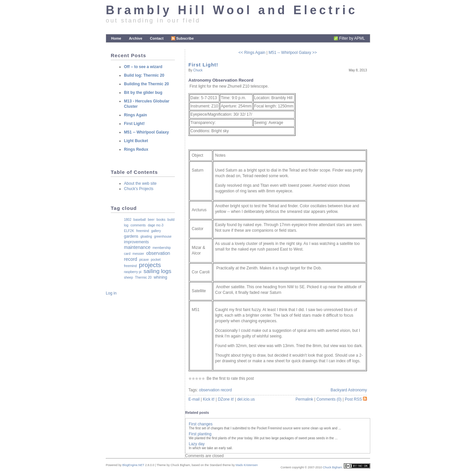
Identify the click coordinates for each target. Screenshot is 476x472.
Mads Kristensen (247, 465)
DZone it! (226, 399)
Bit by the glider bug (143, 93)
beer (151, 220)
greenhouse (163, 236)
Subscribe (182, 38)
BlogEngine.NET (133, 465)
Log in (111, 293)
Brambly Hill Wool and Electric (232, 10)
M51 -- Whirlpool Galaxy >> (293, 53)
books (161, 220)
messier (138, 254)
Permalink (304, 399)
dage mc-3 (156, 225)
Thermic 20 (143, 277)
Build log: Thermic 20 (144, 75)
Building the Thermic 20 (146, 84)
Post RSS (356, 399)
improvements (136, 242)
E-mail (194, 399)
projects (150, 265)
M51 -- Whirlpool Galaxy (146, 132)
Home (116, 38)
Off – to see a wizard (143, 67)
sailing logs (157, 271)
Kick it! (209, 399)
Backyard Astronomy (349, 390)
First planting (200, 434)
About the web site (140, 183)
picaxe (144, 260)
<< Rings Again (252, 53)
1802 (128, 220)
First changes (201, 424)
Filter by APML (352, 38)
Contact (157, 38)
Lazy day (197, 444)
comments (138, 225)
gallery (156, 231)
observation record (215, 390)
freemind (143, 231)
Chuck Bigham (332, 467)
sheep (128, 277)
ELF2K (129, 231)
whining (160, 277)
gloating (146, 236)
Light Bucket (136, 141)
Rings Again (136, 115)
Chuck (198, 70)
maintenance (137, 247)
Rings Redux (136, 149)
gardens (131, 236)
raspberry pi (133, 272)
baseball (140, 220)
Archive (136, 38)
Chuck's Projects (139, 189)
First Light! (203, 65)
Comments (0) (329, 399)
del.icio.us (246, 399)
